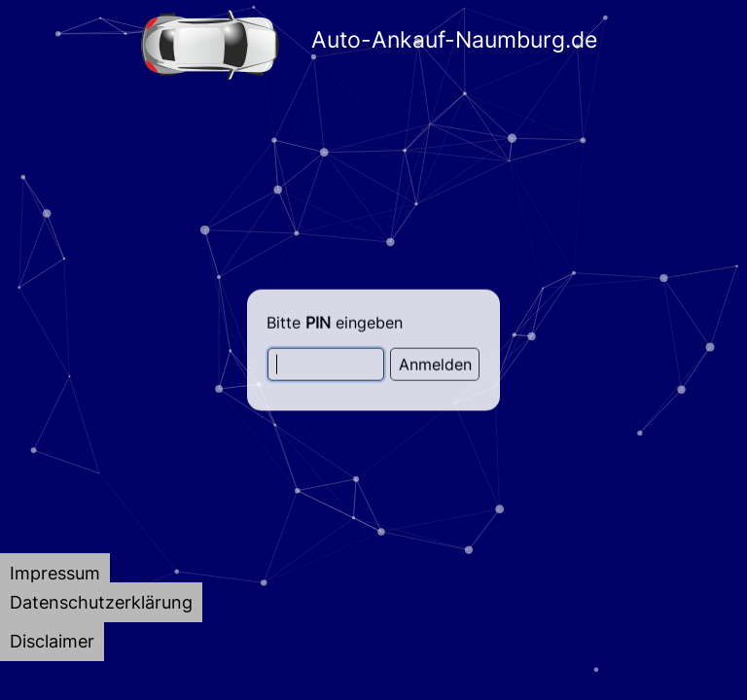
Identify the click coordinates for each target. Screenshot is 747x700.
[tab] (55, 573)
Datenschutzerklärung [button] (101, 602)
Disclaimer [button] (52, 641)
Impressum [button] (55, 573)
